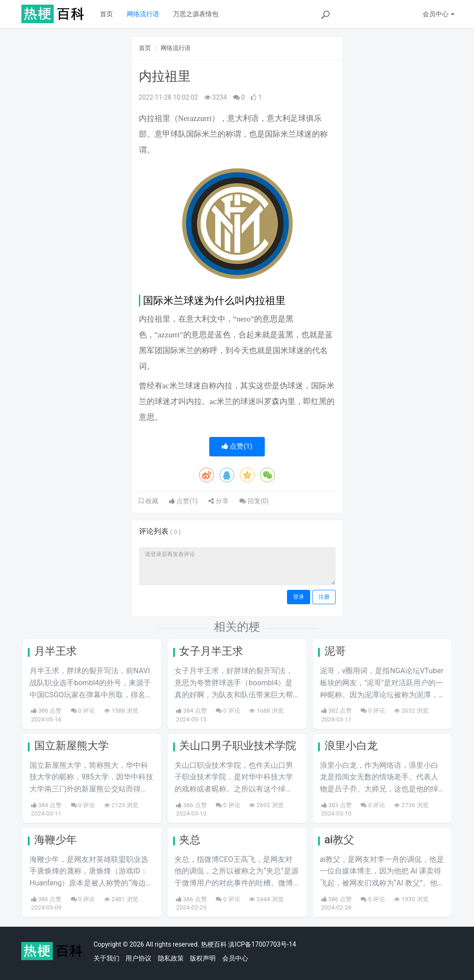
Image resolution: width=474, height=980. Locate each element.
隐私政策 (171, 958)
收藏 (151, 501)
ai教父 (339, 840)
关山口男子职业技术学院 (238, 746)
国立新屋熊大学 (72, 746)
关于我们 (106, 958)
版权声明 (203, 958)
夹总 (190, 840)
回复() (254, 501)
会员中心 (235, 958)
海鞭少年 (56, 840)
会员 (439, 14)
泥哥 (335, 651)
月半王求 (56, 651)
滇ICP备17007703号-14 (262, 944)
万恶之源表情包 (196, 14)
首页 (106, 14)
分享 (218, 501)
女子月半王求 (211, 651)
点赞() (237, 446)
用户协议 (138, 958)
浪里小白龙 (351, 746)
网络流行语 (143, 14)
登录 (299, 597)
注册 (324, 597)
